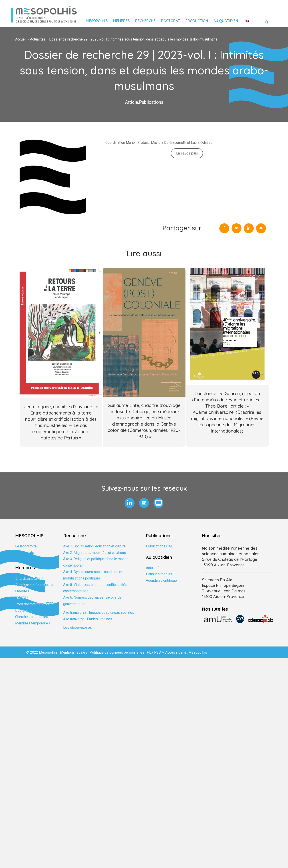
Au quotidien (226, 21)
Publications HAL (159, 546)
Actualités (38, 39)
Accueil (21, 39)
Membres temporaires (33, 623)
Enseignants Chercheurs (34, 585)
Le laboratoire (26, 546)
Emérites (22, 591)
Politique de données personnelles (117, 652)
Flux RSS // (156, 652)
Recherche (145, 21)
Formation (23, 559)
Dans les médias (159, 574)
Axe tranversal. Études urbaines (88, 619)
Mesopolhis (97, 21)
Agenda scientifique (161, 580)
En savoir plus (187, 153)
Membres (121, 21)
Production (197, 21)
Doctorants (24, 610)
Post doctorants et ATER (34, 604)
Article (132, 102)
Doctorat (170, 21)
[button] (130, 503)
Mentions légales (74, 652)
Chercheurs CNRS (29, 578)
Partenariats (25, 553)
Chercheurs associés (32, 617)
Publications (151, 102)
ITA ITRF (22, 598)
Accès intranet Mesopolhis (186, 652)
